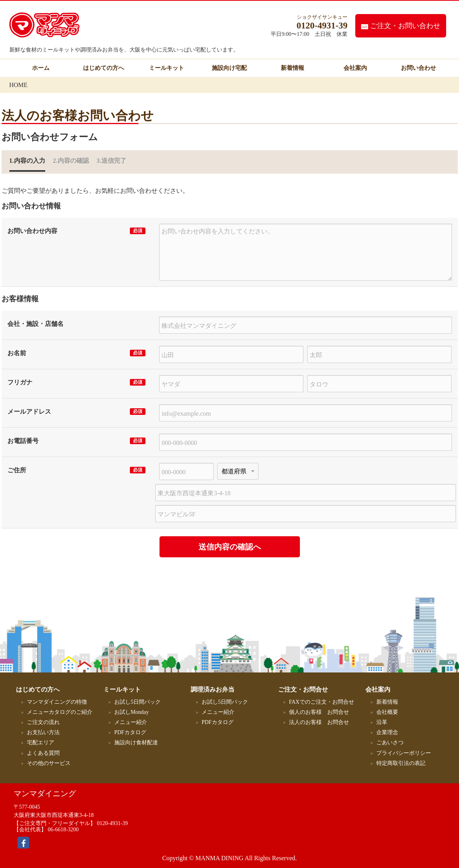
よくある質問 (43, 753)
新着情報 (292, 68)
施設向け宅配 (229, 68)
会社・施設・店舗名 (35, 324)
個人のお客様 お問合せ (319, 712)
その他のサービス (51, 763)
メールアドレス (29, 412)
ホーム (41, 68)
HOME (19, 85)
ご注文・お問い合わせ (401, 26)
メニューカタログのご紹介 (60, 712)
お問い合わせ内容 (32, 231)
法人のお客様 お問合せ (319, 722)
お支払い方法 (43, 732)
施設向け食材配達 (136, 743)
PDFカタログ (130, 732)
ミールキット (167, 68)
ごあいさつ (390, 743)
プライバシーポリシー (404, 753)
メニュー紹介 (131, 722)
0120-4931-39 (113, 823)
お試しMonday (132, 712)
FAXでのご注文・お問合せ (322, 702)
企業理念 (387, 732)
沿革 (382, 722)
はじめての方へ (104, 68)
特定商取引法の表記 (401, 763)
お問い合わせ (418, 68)
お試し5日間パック (137, 702)
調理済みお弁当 (213, 689)
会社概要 (387, 712)
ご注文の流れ (43, 722)
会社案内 (355, 68)
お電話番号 (23, 441)
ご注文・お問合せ (303, 689)
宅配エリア (41, 743)
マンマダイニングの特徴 (57, 702)
